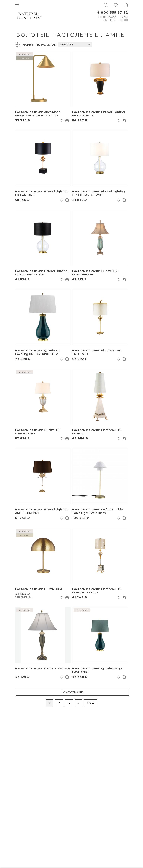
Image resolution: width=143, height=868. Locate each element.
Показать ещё (73, 692)
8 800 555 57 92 (113, 13)
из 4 (91, 703)
